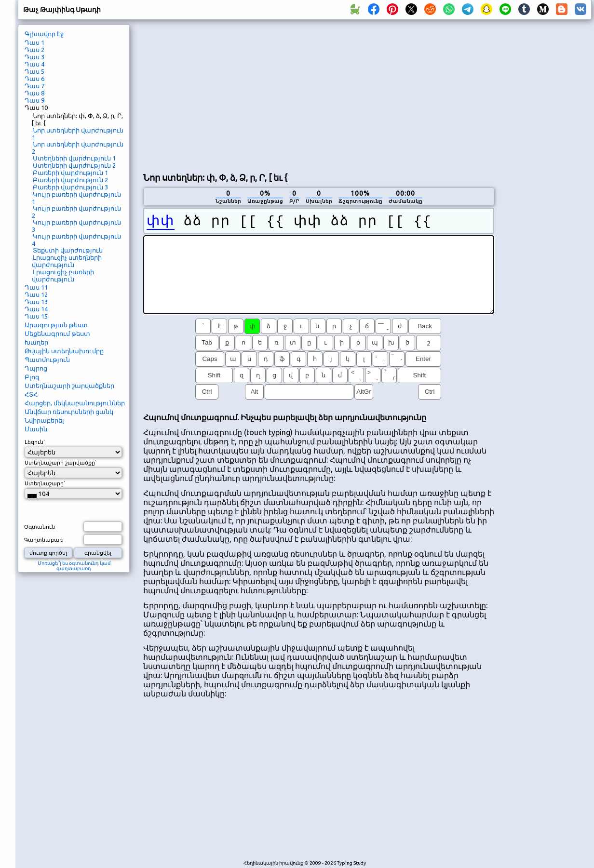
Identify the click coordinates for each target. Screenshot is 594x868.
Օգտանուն (40, 527)
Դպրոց (36, 368)
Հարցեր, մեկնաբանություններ (75, 403)
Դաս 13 (36, 302)
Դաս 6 (34, 79)
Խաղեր (36, 342)
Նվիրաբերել (44, 420)
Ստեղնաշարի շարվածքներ (69, 386)
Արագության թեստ (56, 325)
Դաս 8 (34, 93)
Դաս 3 (34, 57)
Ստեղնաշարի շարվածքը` (61, 463)
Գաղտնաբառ (43, 540)
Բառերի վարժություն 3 (70, 187)
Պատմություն (47, 360)
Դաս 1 (34, 42)
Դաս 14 (36, 309)
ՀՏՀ (31, 394)
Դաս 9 (34, 100)
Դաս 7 (34, 86)
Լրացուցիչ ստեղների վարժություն (67, 261)
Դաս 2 (34, 50)
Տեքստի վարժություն (68, 250)
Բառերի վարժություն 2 (70, 180)
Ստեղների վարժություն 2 (74, 165)
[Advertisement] (308, 94)
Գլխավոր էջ (44, 34)
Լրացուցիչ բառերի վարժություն (63, 275)
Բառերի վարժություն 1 (70, 173)
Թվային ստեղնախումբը (64, 351)
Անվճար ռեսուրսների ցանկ (69, 412)
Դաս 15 (36, 316)
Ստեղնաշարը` (45, 483)
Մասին (36, 429)
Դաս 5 (34, 71)
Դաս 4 (34, 64)
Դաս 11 (36, 287)
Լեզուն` (35, 442)
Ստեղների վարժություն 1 (74, 158)
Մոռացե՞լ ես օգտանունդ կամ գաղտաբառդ (74, 566)
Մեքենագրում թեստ (57, 334)
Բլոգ (32, 377)
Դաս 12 (36, 294)
